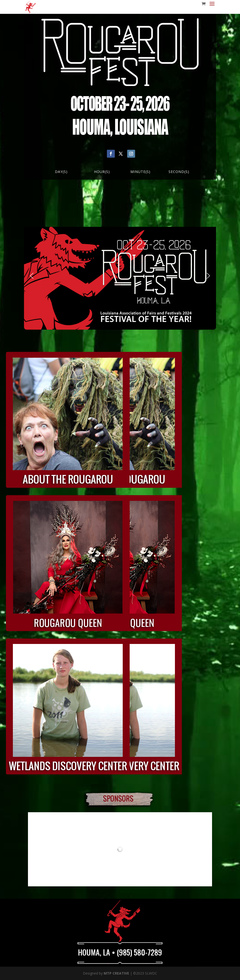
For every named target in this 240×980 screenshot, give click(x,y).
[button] (32, 276)
